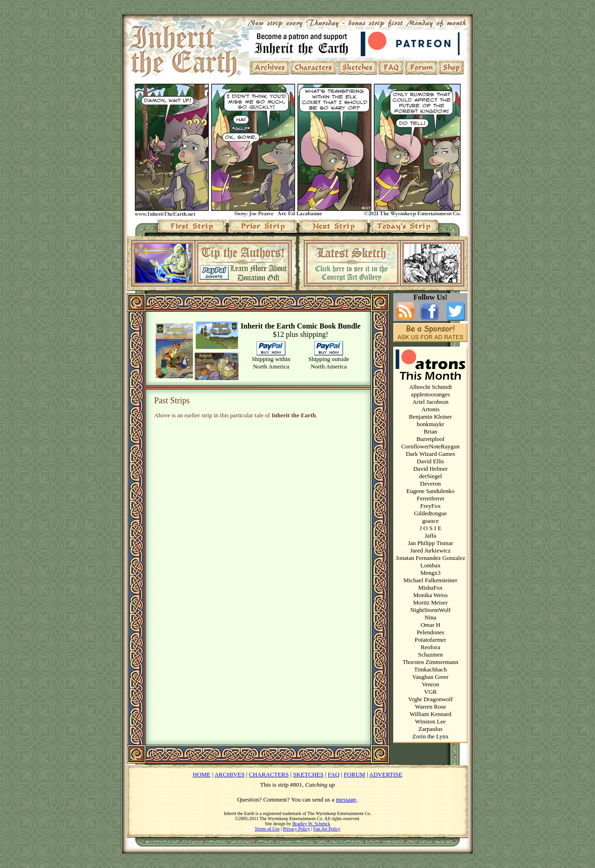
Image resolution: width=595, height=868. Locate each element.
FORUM (354, 774)
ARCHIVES (229, 774)
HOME (202, 774)
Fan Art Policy (327, 829)
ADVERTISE (386, 774)
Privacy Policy (296, 829)
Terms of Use (267, 829)
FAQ (334, 774)
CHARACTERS (269, 774)
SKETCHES (308, 774)
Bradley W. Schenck (311, 824)
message (346, 799)
